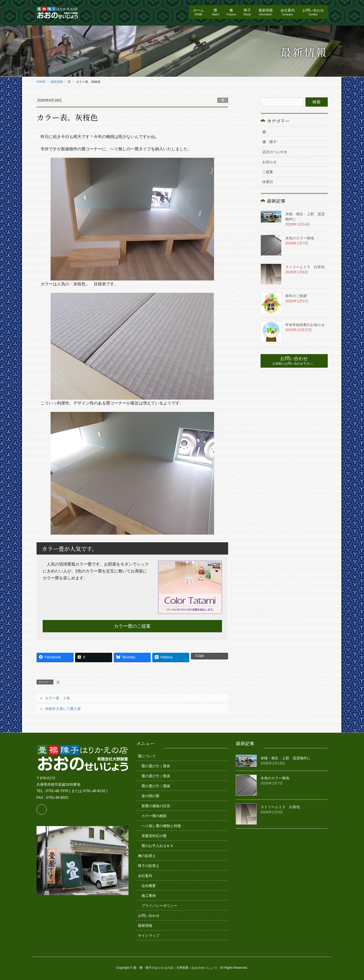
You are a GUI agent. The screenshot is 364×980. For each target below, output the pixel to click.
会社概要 (149, 886)
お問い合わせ (149, 916)
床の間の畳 (150, 796)
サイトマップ (149, 936)
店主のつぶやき (275, 152)
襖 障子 (269, 142)
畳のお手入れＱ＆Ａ (157, 846)
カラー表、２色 (57, 698)
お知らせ (269, 162)
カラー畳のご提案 (132, 626)
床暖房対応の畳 (154, 836)
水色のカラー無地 (300, 238)
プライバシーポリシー (159, 906)
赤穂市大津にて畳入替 (63, 709)
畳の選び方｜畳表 (156, 766)
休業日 (268, 182)
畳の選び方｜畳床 (156, 776)
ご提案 (268, 172)
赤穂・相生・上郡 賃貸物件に (286, 758)
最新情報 (145, 926)
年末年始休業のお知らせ (305, 325)
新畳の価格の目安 (156, 806)
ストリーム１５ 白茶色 (305, 267)
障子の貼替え (149, 866)
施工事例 (149, 896)
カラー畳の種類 (154, 816)
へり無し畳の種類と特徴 (161, 826)
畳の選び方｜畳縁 (156, 786)
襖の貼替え (147, 856)
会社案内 (145, 876)
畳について (147, 756)
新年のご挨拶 (296, 296)
